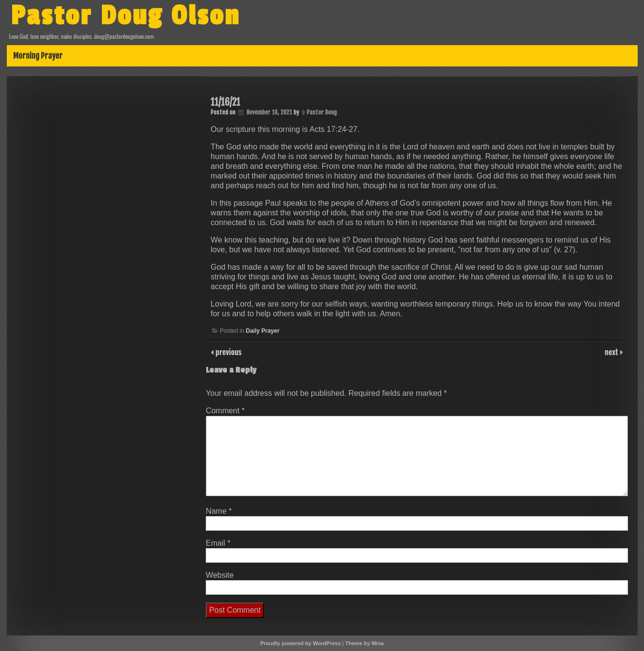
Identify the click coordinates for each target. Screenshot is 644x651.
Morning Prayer (38, 56)
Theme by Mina (364, 643)
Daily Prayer (262, 331)
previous (228, 352)
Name (219, 511)
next (612, 352)
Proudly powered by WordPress (300, 643)
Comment (225, 411)
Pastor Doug (322, 112)
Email (218, 543)
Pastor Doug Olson (125, 16)
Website (220, 575)
